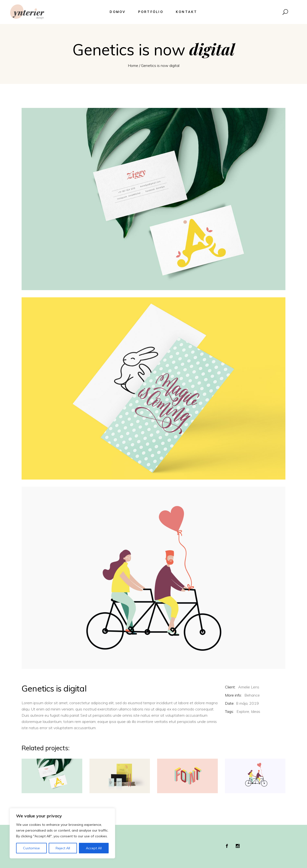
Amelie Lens (249, 687)
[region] (62, 833)
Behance (252, 695)
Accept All (94, 848)
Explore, (243, 711)
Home (133, 65)
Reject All (63, 848)
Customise (31, 848)
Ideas (256, 711)
